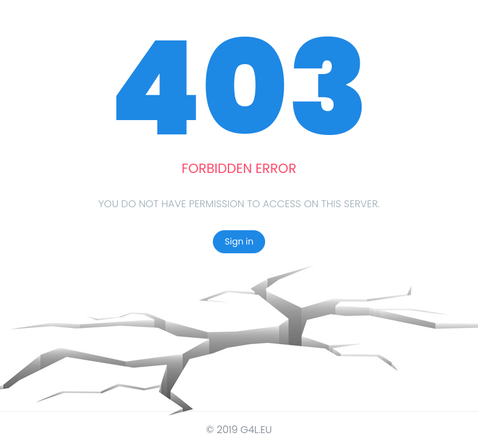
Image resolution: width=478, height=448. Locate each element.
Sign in (239, 241)
